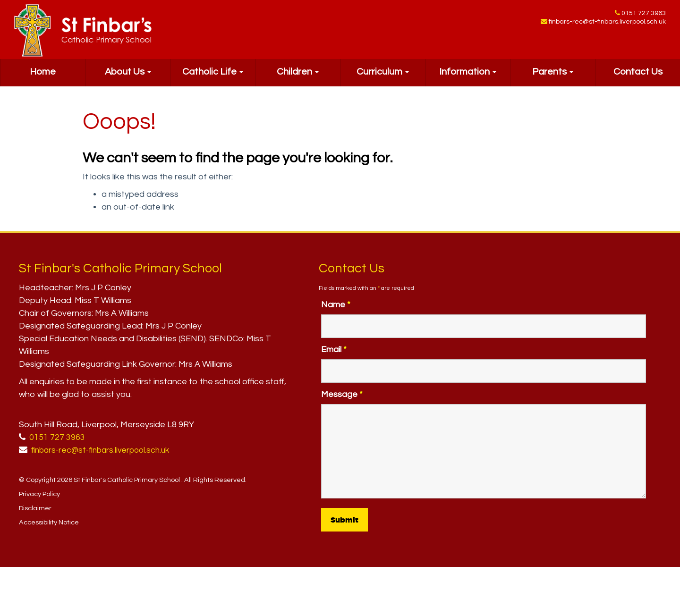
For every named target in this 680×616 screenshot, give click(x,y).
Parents (553, 78)
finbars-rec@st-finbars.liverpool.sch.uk (607, 24)
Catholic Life (213, 78)
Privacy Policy (39, 494)
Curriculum (383, 78)
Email (334, 350)
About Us (128, 78)
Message (342, 394)
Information (468, 78)
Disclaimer (35, 508)
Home (43, 78)
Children (298, 78)
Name (336, 305)
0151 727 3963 (644, 14)
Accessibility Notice (49, 522)
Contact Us (638, 78)
